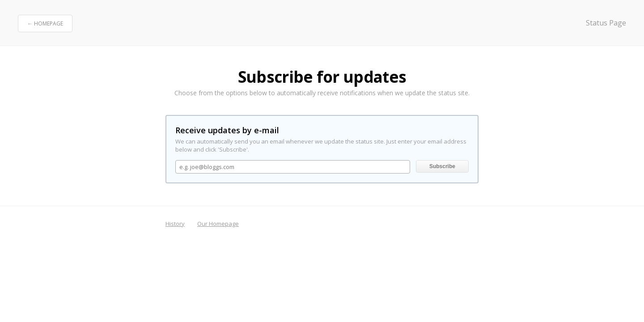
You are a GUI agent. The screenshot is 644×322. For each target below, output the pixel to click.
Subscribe (442, 166)
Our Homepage (218, 224)
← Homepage (45, 23)
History (175, 224)
